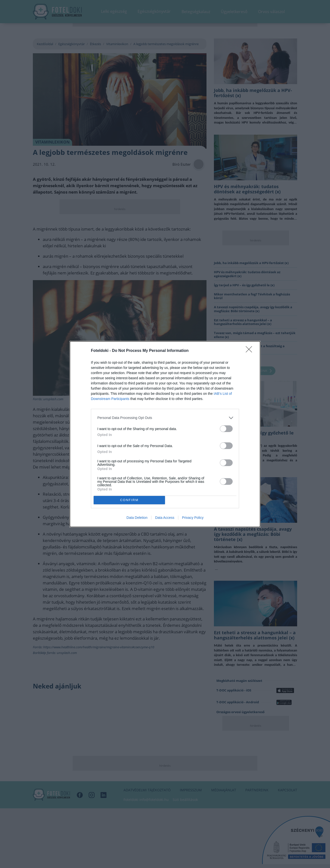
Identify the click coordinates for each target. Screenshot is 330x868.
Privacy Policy (193, 518)
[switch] (226, 429)
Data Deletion (137, 518)
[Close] (250, 351)
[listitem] (165, 418)
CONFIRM (129, 500)
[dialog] (165, 434)
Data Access (165, 518)
